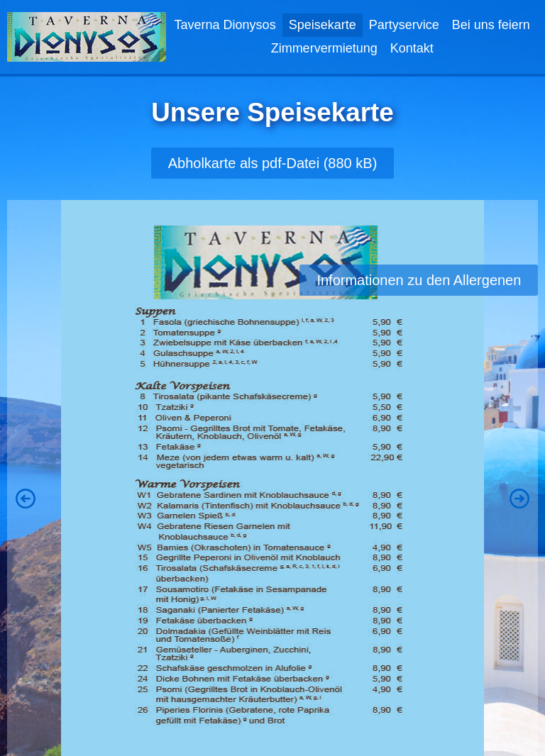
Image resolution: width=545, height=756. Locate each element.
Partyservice (404, 25)
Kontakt (412, 48)
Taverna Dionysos (225, 25)
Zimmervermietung (324, 48)
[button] (26, 499)
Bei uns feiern (491, 25)
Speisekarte (323, 25)
